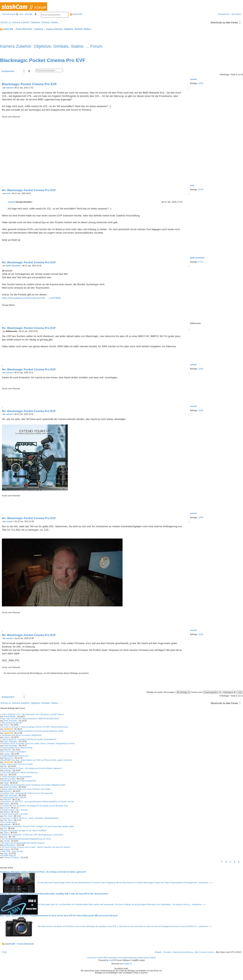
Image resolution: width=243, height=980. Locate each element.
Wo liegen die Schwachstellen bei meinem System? (23, 843)
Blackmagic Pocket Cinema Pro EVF (43, 60)
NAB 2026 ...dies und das (12, 851)
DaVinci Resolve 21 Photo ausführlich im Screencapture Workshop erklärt (32, 731)
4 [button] (234, 862)
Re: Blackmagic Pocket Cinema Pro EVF (29, 190)
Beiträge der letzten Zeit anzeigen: (169, 692)
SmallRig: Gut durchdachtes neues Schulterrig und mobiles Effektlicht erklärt (33, 785)
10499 (201, 83)
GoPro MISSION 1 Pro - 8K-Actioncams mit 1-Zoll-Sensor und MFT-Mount (33, 715)
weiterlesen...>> (206, 883)
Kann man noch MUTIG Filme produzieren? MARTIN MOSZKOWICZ (30, 719)
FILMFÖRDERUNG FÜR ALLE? (15, 756)
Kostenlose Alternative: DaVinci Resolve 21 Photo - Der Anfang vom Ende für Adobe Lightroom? (43, 872)
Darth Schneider (197, 258)
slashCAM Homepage (107, 958)
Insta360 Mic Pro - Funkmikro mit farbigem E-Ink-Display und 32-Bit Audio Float (35, 806)
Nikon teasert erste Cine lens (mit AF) (17, 764)
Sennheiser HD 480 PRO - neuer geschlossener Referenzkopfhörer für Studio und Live (38, 802)
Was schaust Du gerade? (12, 723)
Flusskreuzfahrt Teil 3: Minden (14, 797)
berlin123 (7, 791)
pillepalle (7, 824)
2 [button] (226, 862)
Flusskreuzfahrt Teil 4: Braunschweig (17, 748)
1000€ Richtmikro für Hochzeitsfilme (17, 777)
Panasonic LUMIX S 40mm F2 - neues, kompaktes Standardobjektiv (30, 818)
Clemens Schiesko (11, 858)
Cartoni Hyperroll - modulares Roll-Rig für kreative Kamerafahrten (29, 739)
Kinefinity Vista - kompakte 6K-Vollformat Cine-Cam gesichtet (27, 793)
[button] (242, 862)
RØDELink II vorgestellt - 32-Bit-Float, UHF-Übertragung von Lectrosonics (32, 835)
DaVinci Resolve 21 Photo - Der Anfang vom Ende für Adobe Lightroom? (32, 768)
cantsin (7, 737)
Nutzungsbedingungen (127, 958)
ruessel (193, 79)
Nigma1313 (8, 758)
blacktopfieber (9, 845)
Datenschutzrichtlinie (147, 958)
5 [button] (239, 862)
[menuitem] (20, 14)
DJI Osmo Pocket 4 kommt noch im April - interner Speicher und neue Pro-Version (36, 847)
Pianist (6, 804)
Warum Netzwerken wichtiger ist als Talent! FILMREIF (24, 831)
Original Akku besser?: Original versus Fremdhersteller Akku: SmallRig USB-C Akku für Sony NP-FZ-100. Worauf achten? (54, 894)
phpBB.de (128, 964)
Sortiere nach (206, 692)
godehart (7, 770)
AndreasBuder (10, 717)
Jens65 (7, 841)
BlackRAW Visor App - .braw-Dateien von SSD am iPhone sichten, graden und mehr (37, 760)
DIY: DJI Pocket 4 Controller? (14, 752)
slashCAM (76, 14)
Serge (6, 783)
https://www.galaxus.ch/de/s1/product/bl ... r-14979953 (31, 298)
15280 (201, 190)
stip (5, 766)
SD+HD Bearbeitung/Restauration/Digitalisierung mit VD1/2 (26, 839)
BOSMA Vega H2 (9, 855)
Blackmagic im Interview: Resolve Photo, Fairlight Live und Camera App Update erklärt (38, 826)
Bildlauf (7, 812)
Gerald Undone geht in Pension (15, 814)
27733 (201, 262)
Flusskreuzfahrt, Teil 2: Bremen (15, 810)
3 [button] (230, 862)
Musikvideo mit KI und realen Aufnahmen (19, 781)
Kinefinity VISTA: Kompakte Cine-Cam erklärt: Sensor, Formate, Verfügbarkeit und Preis (38, 744)
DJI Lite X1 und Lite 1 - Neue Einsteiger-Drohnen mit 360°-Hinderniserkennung (34, 727)
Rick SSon (8, 816)
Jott (5, 829)
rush (192, 185)
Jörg (5, 853)
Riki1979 (7, 750)
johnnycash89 (9, 779)
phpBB (112, 960)
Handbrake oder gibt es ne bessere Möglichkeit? (22, 735)
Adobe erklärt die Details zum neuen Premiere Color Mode (26, 789)
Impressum (92, 958)
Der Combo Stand (9, 822)
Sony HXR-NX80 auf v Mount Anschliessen (20, 773)
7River (6, 725)
